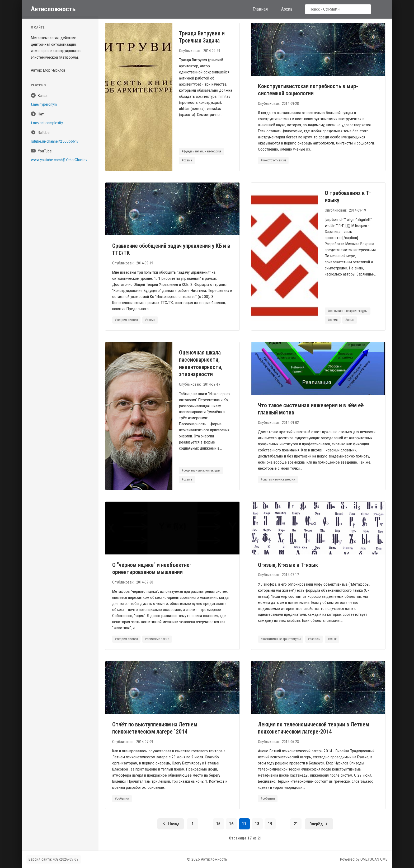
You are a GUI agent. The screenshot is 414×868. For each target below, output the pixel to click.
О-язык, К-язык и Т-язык (288, 565)
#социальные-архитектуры (201, 470)
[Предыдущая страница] (170, 824)
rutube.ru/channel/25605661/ (55, 141)
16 (231, 824)
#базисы (314, 639)
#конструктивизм (273, 160)
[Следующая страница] (319, 824)
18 (257, 824)
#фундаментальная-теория (202, 151)
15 (218, 824)
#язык (350, 320)
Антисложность (53, 9)
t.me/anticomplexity (47, 123)
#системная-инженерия (278, 479)
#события (122, 798)
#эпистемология (157, 639)
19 (270, 824)
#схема (187, 160)
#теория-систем (126, 320)
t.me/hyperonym (44, 104)
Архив (287, 9)
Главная (260, 9)
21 (296, 824)
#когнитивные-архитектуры (348, 311)
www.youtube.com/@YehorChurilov (59, 160)
